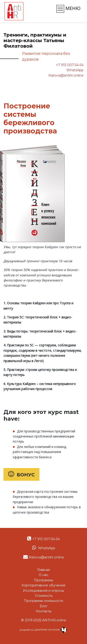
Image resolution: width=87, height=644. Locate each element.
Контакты (44, 611)
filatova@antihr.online (66, 75)
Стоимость (44, 596)
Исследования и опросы (43, 591)
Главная (43, 570)
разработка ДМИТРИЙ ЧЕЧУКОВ (43, 630)
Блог (44, 606)
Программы (43, 580)
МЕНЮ (68, 9)
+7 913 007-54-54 (70, 65)
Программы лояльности (43, 601)
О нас (43, 575)
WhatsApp (75, 70)
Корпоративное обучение (43, 585)
